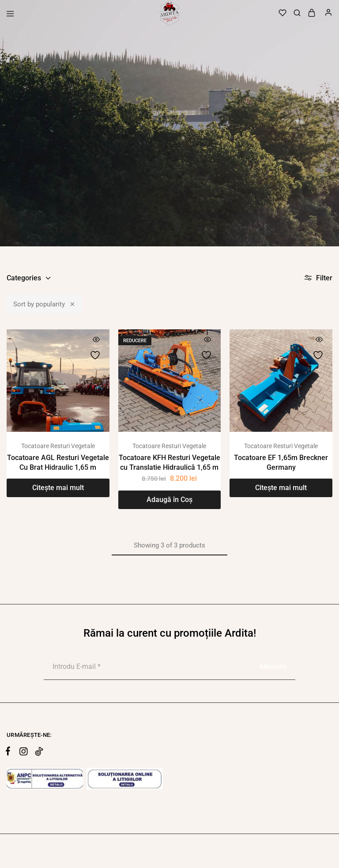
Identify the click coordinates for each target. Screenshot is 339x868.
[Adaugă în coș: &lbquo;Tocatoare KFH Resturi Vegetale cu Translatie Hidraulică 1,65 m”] (170, 500)
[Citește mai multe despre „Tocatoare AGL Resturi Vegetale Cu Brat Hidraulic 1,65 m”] (58, 488)
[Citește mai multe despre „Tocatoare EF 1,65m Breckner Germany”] (281, 488)
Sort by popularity (44, 304)
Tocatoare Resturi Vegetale (58, 446)
